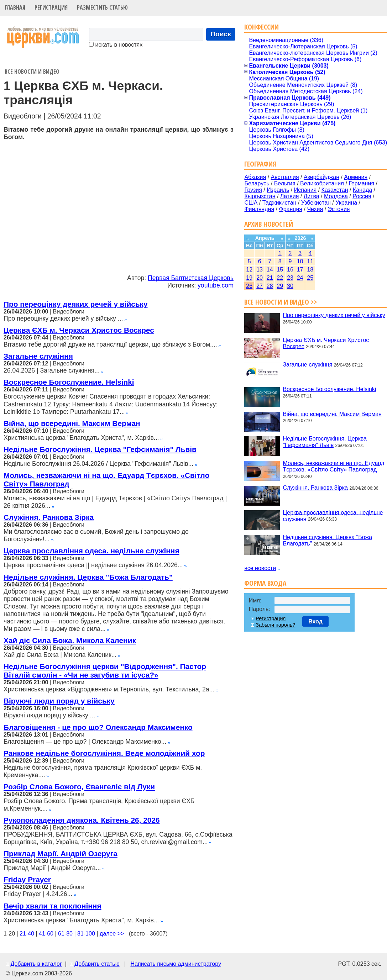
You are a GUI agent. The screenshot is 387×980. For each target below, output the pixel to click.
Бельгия (285, 183)
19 (249, 278)
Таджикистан (279, 203)
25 (310, 278)
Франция (291, 209)
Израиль (278, 190)
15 (280, 270)
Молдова (336, 196)
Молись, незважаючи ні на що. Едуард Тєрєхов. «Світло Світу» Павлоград (333, 466)
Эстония (339, 209)
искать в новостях (116, 45)
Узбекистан (316, 203)
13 (260, 270)
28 (270, 286)
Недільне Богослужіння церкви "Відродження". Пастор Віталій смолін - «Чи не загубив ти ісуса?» (105, 671)
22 (280, 278)
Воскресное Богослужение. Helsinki (69, 382)
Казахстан (335, 190)
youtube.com (216, 285)
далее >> (112, 934)
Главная (15, 7)
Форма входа (265, 583)
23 (290, 278)
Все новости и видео (32, 72)
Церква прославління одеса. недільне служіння (91, 551)
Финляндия (259, 209)
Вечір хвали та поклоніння (53, 906)
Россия (362, 196)
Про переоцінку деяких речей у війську (76, 304)
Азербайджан (321, 177)
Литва (312, 196)
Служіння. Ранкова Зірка (49, 517)
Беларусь (257, 183)
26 (249, 286)
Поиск (221, 34)
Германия (361, 183)
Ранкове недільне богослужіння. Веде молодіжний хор (104, 753)
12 (249, 270)
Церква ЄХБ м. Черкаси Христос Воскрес (79, 330)
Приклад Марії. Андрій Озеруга (61, 853)
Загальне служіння (38, 356)
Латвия (289, 196)
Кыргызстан (260, 196)
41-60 (46, 934)
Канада (362, 190)
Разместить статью (102, 7)
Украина (346, 203)
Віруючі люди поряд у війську (59, 701)
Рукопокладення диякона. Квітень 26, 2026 (82, 820)
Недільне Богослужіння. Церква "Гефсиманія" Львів (100, 449)
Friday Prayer (27, 879)
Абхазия (255, 177)
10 (300, 261)
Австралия (285, 177)
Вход (315, 621)
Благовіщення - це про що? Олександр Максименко (98, 727)
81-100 (86, 934)
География (260, 164)
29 (280, 286)
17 (300, 270)
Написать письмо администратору (176, 964)
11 (310, 261)
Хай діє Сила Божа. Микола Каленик (70, 640)
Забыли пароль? (275, 625)
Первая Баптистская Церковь (191, 278)
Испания (305, 190)
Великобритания (322, 183)
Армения (356, 177)
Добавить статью (97, 964)
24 (300, 278)
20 (260, 278)
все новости (260, 568)
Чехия (315, 209)
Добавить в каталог (36, 964)
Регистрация (51, 7)
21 (270, 278)
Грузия (253, 190)
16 (290, 270)
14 (270, 270)
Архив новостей (269, 224)
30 (290, 286)
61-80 (65, 934)
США (251, 203)
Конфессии (262, 27)
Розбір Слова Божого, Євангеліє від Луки (79, 787)
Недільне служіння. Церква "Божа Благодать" (88, 577)
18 (310, 270)
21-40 (27, 934)
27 (260, 286)
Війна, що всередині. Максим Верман (72, 423)
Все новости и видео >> (281, 302)
